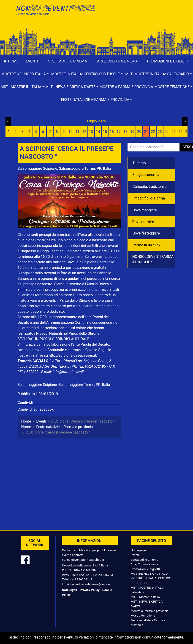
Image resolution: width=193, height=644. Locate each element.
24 (167, 132)
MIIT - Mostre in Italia (145, 597)
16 (112, 132)
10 (71, 132)
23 (160, 132)
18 (125, 132)
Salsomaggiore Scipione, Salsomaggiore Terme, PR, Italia (64, 168)
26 (180, 132)
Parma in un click (147, 245)
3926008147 (84, 579)
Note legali (70, 590)
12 (84, 132)
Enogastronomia (146, 175)
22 (153, 132)
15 (105, 132)
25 (174, 132)
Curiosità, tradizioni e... (151, 187)
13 (91, 132)
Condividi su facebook (36, 409)
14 (98, 132)
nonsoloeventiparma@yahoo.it (83, 560)
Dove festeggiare (146, 233)
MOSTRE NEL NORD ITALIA (150, 574)
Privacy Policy (90, 590)
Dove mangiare (145, 210)
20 (139, 132)
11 (77, 132)
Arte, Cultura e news (145, 564)
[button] (33, 61)
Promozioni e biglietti (145, 569)
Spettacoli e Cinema (145, 560)
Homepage (138, 550)
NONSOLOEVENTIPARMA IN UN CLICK (153, 259)
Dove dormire (143, 222)
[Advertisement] (138, 19)
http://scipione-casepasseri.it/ (73, 355)
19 (132, 132)
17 (119, 132)
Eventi (135, 555)
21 (146, 132)
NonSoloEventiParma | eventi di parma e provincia (55, 13)
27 (187, 132)
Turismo (139, 163)
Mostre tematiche (143, 615)
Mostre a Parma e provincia (126, 87)
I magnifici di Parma (149, 198)
